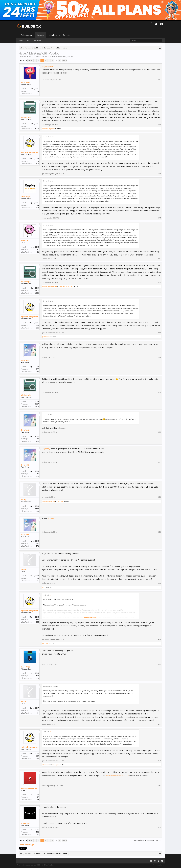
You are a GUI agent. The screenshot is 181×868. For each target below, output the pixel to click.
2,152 (37, 509)
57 (38, 797)
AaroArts (25, 667)
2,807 (37, 126)
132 (37, 832)
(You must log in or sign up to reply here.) (148, 840)
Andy (24, 500)
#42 (159, 125)
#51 (159, 462)
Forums (41, 35)
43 (38, 578)
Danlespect (26, 823)
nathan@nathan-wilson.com (117, 775)
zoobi (24, 569)
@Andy (47, 449)
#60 (159, 827)
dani (44, 587)
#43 (159, 174)
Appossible (62, 57)
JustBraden (46, 286)
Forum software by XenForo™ (35, 865)
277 (37, 369)
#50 (159, 432)
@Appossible (47, 66)
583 (37, 91)
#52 (159, 497)
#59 (159, 786)
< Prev (30, 60)
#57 (159, 724)
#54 (159, 583)
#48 (159, 358)
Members (53, 35)
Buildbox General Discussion (39, 57)
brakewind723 (28, 82)
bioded (24, 241)
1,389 (37, 161)
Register (67, 35)
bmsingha (54, 286)
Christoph (26, 117)
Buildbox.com (27, 35)
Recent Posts (36, 41)
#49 (159, 393)
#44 (159, 218)
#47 (159, 333)
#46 (159, 283)
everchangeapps (29, 788)
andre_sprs (26, 196)
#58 (159, 761)
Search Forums (24, 41)
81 (38, 250)
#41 (159, 80)
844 (37, 205)
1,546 (37, 676)
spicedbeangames (48, 129)
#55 (159, 639)
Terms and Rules (158, 865)
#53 (159, 532)
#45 (159, 259)
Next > (64, 60)
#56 (159, 664)
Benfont (25, 360)
